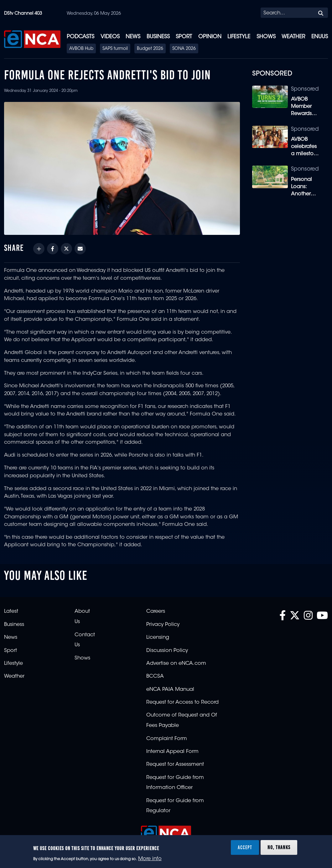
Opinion (210, 37)
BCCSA (155, 676)
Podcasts (80, 37)
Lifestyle (239, 37)
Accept (245, 847)
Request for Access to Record (182, 702)
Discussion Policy (167, 651)
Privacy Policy (163, 625)
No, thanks (279, 847)
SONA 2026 (184, 49)
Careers (156, 611)
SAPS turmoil (115, 49)
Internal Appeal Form (172, 752)
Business (158, 37)
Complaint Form (167, 739)
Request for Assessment (175, 765)
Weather (293, 37)
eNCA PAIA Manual (170, 690)
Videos (110, 37)
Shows (266, 37)
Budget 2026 (150, 49)
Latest (11, 611)
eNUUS (320, 37)
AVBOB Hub (81, 49)
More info (150, 859)
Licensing (158, 638)
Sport (184, 37)
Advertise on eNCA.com (176, 664)
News (133, 37)
